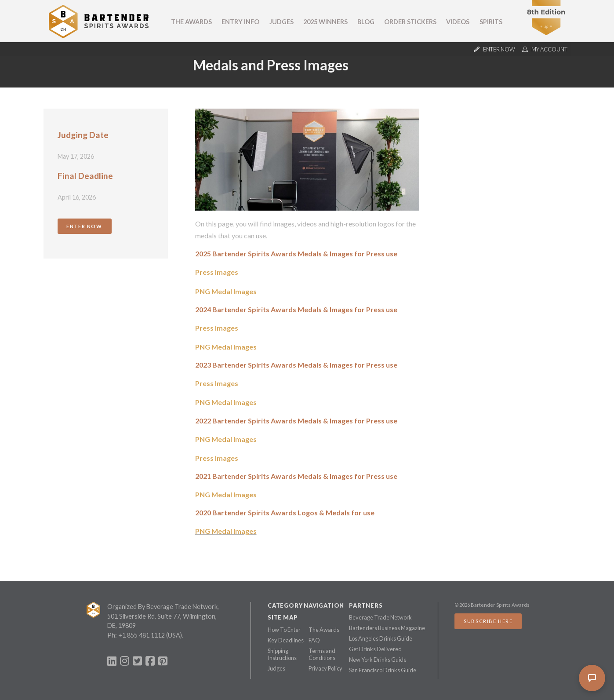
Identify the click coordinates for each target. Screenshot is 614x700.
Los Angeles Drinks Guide (381, 638)
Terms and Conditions (322, 654)
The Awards (191, 22)
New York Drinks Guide (378, 660)
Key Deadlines (286, 640)
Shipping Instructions (282, 654)
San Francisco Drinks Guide (383, 670)
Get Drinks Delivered (375, 649)
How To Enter (284, 630)
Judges (282, 22)
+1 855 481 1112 (142, 635)
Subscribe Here (488, 621)
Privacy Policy (325, 668)
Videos (458, 22)
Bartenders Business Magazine (387, 628)
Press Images (217, 272)
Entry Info (240, 22)
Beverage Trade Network (380, 617)
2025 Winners (325, 22)
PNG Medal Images (226, 291)
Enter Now (84, 226)
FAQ (314, 640)
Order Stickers (410, 22)
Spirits (491, 22)
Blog (366, 22)
